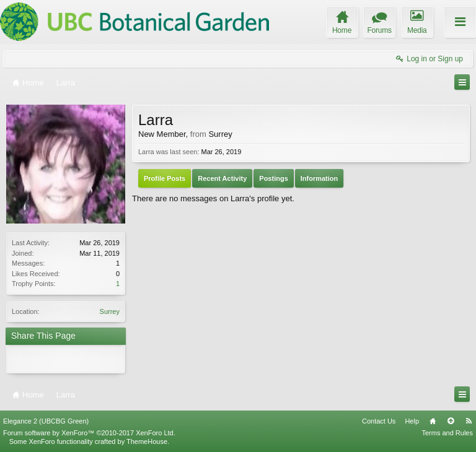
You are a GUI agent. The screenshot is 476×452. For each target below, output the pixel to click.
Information (320, 178)
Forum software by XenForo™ (89, 433)
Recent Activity (222, 178)
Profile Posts (165, 178)
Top (451, 421)
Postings (273, 178)
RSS (469, 421)
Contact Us (379, 421)
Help (412, 421)
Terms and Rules (447, 433)
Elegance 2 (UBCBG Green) (46, 421)
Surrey (110, 311)
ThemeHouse (147, 441)
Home (433, 421)
